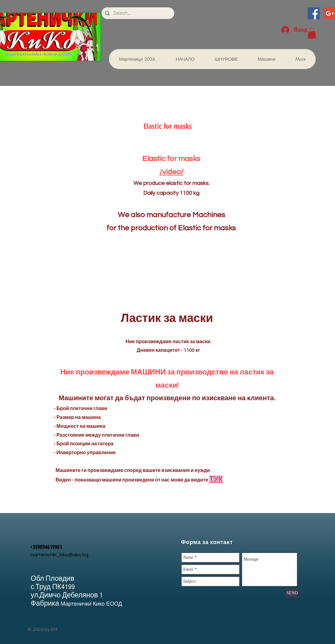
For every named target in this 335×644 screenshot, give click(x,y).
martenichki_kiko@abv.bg (59, 555)
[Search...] (137, 13)
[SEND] (292, 593)
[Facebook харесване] (217, 18)
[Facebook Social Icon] (314, 13)
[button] (312, 33)
